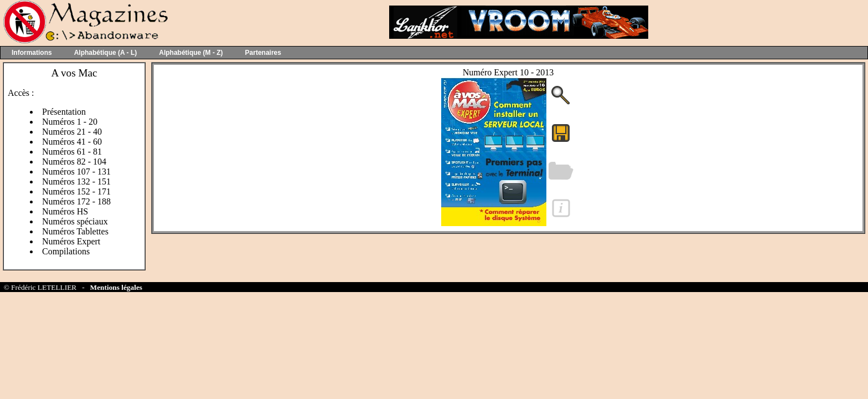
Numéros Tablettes (75, 231)
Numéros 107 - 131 (76, 172)
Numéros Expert (71, 241)
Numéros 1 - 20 (70, 122)
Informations (32, 53)
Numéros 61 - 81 (72, 152)
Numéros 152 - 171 (76, 191)
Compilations (66, 251)
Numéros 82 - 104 (74, 162)
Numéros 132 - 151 (76, 181)
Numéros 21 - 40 (72, 132)
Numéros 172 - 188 (76, 201)
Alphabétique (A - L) (106, 53)
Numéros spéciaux (75, 221)
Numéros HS (65, 211)
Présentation (64, 112)
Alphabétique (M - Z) (191, 53)
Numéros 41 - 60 (72, 142)
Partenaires (263, 53)
